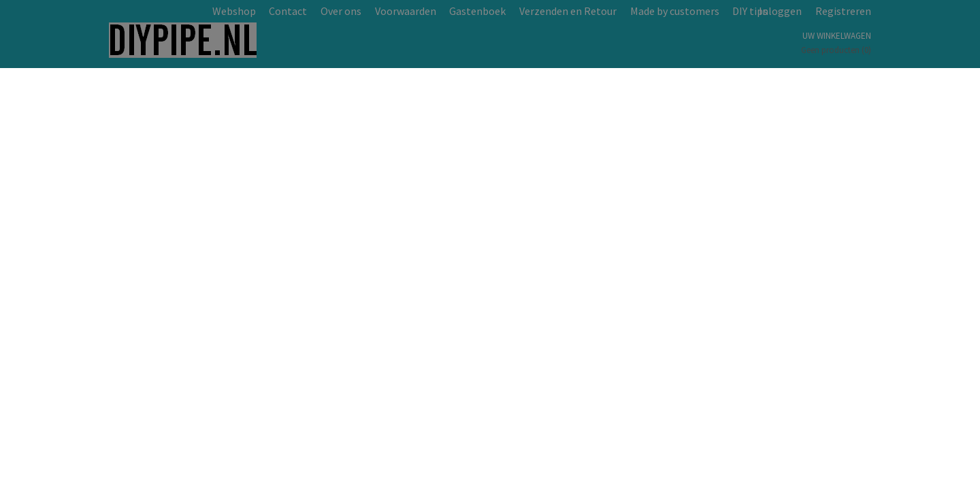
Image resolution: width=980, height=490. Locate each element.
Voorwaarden (406, 11)
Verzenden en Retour (568, 11)
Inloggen (780, 11)
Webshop (234, 11)
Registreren (843, 11)
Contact (288, 11)
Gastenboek (477, 11)
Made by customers (675, 11)
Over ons (341, 11)
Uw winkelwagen (837, 36)
